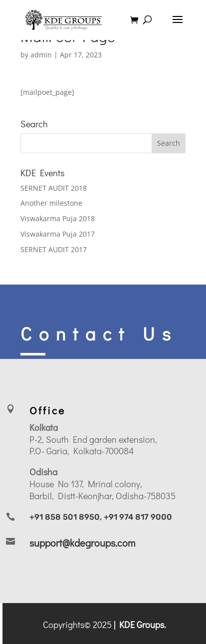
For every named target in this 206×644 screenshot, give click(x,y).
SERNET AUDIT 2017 (54, 249)
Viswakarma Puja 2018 (58, 218)
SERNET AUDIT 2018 (54, 188)
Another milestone (51, 203)
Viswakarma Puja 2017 (58, 234)
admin (41, 55)
